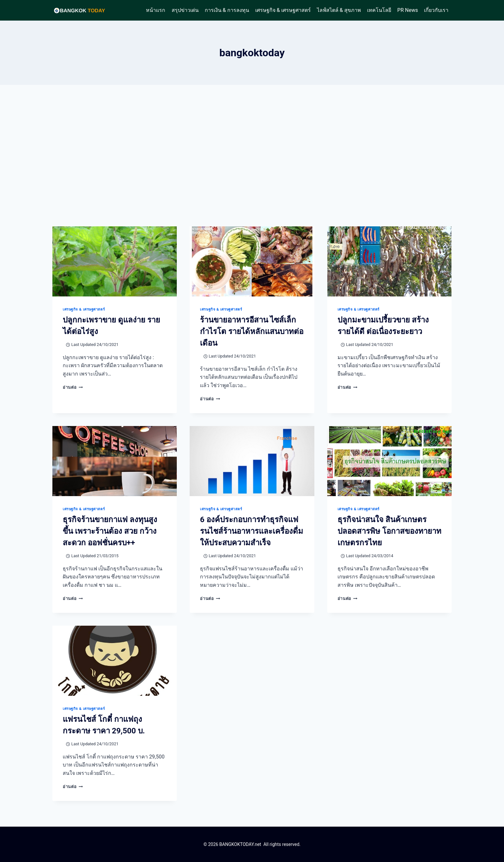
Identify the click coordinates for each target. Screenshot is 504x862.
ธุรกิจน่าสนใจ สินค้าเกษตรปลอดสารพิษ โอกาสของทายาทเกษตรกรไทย (389, 531)
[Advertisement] (252, 156)
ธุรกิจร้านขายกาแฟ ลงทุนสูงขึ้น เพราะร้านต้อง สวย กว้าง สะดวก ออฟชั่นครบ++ (110, 531)
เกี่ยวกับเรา (436, 10)
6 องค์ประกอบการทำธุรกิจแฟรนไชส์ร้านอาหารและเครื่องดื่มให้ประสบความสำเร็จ (252, 531)
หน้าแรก (156, 10)
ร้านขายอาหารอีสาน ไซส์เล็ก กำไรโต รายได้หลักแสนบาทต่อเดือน (252, 331)
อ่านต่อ (73, 387)
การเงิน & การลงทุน (227, 10)
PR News (408, 10)
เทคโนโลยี (379, 10)
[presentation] (115, 261)
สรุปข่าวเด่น (185, 10)
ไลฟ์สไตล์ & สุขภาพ (339, 10)
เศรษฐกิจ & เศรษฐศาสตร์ (283, 10)
